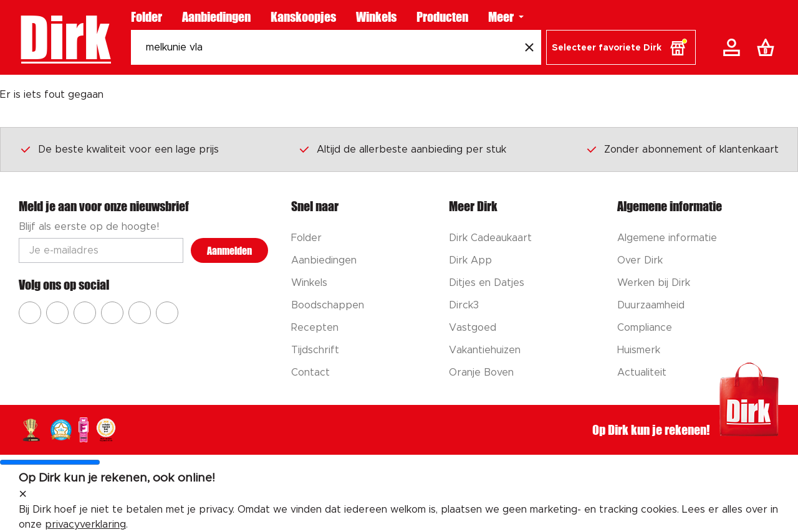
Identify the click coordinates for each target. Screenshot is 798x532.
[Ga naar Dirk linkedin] (167, 313)
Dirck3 (464, 305)
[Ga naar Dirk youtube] (85, 313)
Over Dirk (640, 260)
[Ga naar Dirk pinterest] (112, 313)
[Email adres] (101, 250)
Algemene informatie (667, 238)
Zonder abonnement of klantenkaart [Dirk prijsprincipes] (682, 149)
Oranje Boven (481, 373)
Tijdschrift (315, 350)
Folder (147, 17)
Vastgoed (473, 328)
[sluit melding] (23, 495)
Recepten (315, 328)
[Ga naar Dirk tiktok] (140, 313)
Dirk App (470, 260)
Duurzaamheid (651, 305)
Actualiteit (642, 373)
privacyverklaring (85, 525)
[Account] (734, 47)
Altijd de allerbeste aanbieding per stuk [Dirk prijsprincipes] (402, 149)
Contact (310, 373)
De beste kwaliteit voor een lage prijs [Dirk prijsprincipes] (119, 149)
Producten (442, 17)
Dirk (65, 37)
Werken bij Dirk (654, 283)
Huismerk (639, 350)
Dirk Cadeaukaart (490, 238)
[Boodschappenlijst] (768, 47)
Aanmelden (229, 251)
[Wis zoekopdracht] (529, 47)
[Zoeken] (324, 47)
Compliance (645, 328)
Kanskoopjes (303, 17)
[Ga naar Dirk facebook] (30, 313)
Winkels (376, 17)
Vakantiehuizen (485, 350)
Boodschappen (328, 305)
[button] (621, 47)
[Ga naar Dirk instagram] (57, 313)
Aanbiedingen (216, 17)
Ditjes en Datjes (487, 283)
